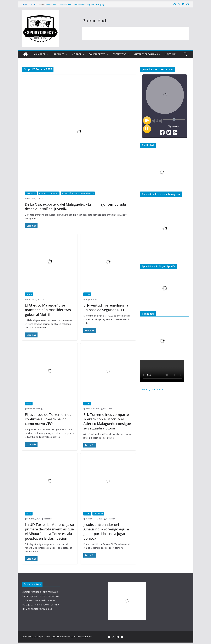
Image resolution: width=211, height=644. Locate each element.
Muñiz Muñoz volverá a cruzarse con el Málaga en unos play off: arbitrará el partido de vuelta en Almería (75, 6)
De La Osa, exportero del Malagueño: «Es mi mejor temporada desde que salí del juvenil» (75, 206)
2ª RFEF (87, 294)
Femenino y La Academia (49, 193)
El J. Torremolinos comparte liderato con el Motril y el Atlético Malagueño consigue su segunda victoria (107, 421)
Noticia (29, 294)
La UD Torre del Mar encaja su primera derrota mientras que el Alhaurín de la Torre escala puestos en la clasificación (49, 531)
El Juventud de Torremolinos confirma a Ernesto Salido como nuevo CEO (48, 419)
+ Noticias (171, 54)
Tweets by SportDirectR (152, 390)
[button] (47, 54)
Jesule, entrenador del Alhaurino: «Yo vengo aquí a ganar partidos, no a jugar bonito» (106, 531)
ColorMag (75, 637)
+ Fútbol (77, 54)
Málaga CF (39, 54)
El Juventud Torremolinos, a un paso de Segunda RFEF (106, 307)
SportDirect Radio (48, 637)
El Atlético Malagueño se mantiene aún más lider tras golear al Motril (48, 310)
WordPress (87, 637)
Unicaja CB (58, 54)
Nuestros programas (146, 54)
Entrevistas (119, 54)
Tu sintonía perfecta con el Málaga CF (78, 193)
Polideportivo (97, 54)
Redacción (108, 409)
